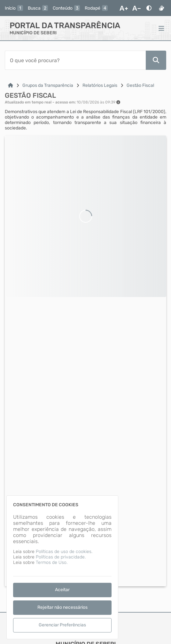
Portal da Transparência (65, 25)
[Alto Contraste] (149, 8)
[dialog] (62, 567)
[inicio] (14, 8)
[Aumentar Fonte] (124, 8)
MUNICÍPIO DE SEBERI (33, 33)
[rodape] (96, 8)
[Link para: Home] (11, 85)
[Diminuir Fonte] (136, 8)
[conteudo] (66, 8)
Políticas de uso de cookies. (64, 552)
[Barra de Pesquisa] (75, 60)
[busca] (38, 8)
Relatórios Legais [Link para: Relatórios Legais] (100, 85)
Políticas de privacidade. (61, 557)
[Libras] (161, 8)
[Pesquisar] (156, 60)
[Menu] (161, 28)
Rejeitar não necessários (62, 607)
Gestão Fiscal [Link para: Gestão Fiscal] (140, 85)
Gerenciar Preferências (62, 625)
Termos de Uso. (52, 562)
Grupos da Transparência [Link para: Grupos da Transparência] (48, 85)
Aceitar (62, 590)
